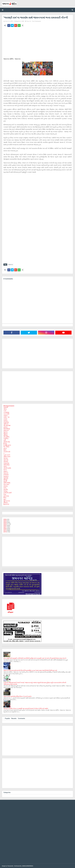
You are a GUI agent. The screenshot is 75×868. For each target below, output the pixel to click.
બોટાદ (5, 466)
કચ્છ (5, 410)
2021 (5, 527)
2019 (5, 530)
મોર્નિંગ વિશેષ (7, 482)
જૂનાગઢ (6, 433)
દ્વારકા (5, 448)
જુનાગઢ (6, 432)
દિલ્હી (5, 443)
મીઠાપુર (5, 479)
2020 (5, 528)
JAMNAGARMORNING (27, 866)
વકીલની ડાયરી (7, 492)
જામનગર (29, 21)
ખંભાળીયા (6, 422)
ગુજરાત (5, 427)
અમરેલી (6, 407)
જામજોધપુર (7, 428)
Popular (7, 718)
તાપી (5, 440)
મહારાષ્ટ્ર (6, 476)
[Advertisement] (37, 43)
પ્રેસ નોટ (6, 459)
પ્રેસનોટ (6, 461)
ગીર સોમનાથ (7, 425)
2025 (5, 521)
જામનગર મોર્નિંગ (9, 21)
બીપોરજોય (6, 464)
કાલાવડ (6, 415)
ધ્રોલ (5, 450)
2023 (5, 524)
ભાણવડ (6, 471)
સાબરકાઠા (6, 496)
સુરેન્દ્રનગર (7, 500)
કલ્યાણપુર (6, 412)
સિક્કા (5, 497)
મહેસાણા (6, 478)
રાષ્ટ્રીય (6, 489)
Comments (21, 718)
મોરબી (5, 481)
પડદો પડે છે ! (7, 455)
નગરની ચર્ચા (7, 451)
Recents (14, 718)
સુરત (5, 499)
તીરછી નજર (7, 441)
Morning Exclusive (9, 405)
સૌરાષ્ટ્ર (6, 502)
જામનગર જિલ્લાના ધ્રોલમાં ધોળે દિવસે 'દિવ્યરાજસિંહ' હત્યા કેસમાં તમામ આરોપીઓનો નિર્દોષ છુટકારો (30, 670)
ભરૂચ (5, 469)
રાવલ (5, 487)
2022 (5, 525)
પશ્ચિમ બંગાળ (7, 456)
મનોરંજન (6, 474)
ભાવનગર (6, 473)
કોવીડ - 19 (6, 417)
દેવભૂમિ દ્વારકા (7, 445)
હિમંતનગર (6, 504)
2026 (5, 519)
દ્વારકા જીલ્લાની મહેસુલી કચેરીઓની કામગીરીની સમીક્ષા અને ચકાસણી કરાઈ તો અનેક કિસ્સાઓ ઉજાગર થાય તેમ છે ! (35, 658)
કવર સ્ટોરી (6, 414)
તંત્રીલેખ (6, 438)
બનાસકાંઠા (6, 463)
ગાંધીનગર (6, 423)
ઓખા (5, 409)
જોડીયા (6, 435)
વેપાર (5, 494)
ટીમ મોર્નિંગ (6, 437)
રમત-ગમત (6, 484)
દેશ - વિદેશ (6, 446)
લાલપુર (5, 491)
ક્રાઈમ (5, 420)
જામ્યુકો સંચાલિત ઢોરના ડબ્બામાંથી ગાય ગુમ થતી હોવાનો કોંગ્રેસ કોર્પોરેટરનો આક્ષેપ (26, 708)
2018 (5, 531)
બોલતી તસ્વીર (7, 468)
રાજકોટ (6, 486)
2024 (5, 522)
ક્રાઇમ (5, 418)
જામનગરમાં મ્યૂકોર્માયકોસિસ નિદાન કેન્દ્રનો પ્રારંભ (17, 696)
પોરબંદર (6, 458)
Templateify (10, 866)
